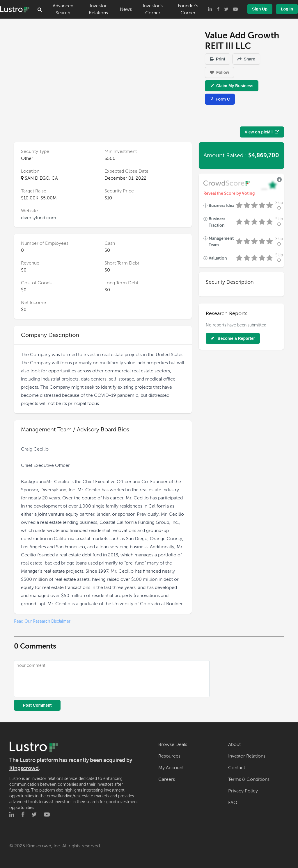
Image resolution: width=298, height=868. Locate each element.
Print (218, 59)
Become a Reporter (233, 338)
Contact (237, 768)
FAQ (233, 803)
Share (246, 59)
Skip (279, 205)
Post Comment (37, 705)
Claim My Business (232, 86)
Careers (167, 779)
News (126, 9)
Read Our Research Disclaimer (42, 621)
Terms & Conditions (249, 779)
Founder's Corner (188, 9)
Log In (287, 9)
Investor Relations (98, 9)
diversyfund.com (39, 218)
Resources (169, 756)
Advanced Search (63, 9)
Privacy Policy (243, 791)
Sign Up (260, 9)
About (234, 744)
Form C (220, 99)
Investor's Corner (153, 9)
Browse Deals (173, 744)
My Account (171, 768)
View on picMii (262, 132)
